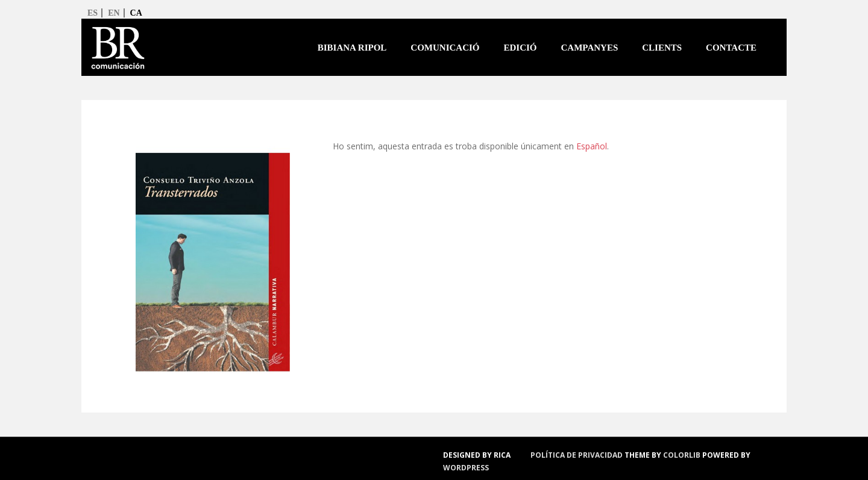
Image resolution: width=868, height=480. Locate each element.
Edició (520, 48)
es (93, 13)
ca (136, 13)
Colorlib (682, 455)
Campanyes (590, 48)
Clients (662, 48)
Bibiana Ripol (352, 48)
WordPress (466, 468)
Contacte (731, 48)
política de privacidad (577, 455)
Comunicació (445, 48)
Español (592, 146)
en (114, 13)
